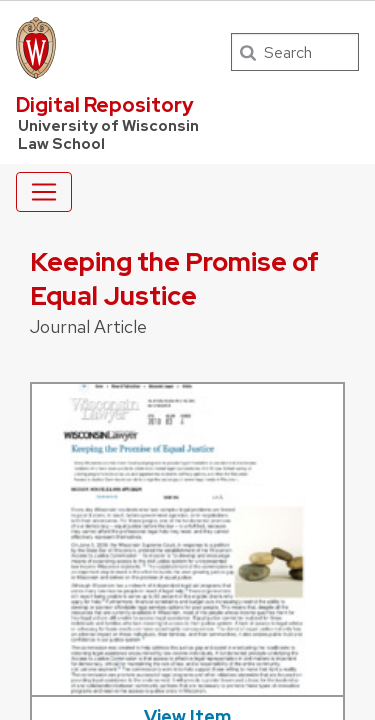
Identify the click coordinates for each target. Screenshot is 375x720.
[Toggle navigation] (44, 192)
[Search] (295, 52)
